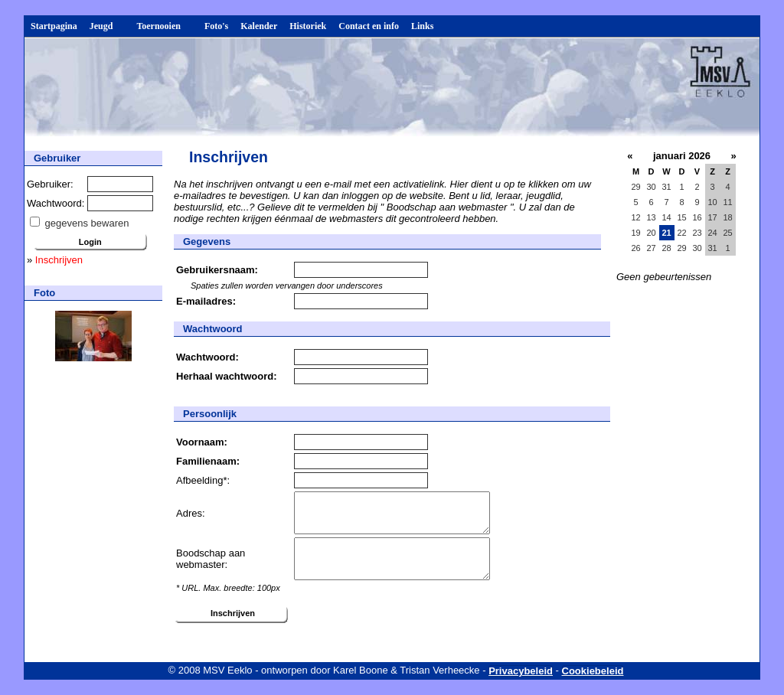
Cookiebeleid (593, 671)
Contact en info (369, 26)
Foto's (216, 26)
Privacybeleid (521, 671)
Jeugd (107, 26)
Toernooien (164, 26)
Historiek (308, 26)
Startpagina (54, 26)
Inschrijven (59, 260)
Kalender (259, 26)
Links (422, 26)
